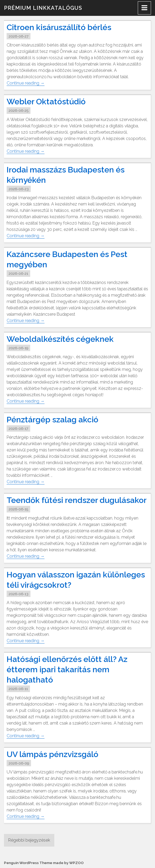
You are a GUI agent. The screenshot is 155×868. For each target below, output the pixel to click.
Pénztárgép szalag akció (52, 420)
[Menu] (144, 8)
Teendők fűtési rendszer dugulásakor (77, 500)
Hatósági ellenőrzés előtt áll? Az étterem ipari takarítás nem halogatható (67, 670)
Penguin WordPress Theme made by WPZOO (44, 863)
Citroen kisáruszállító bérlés (59, 27)
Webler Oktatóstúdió (46, 102)
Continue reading (26, 83)
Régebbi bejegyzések (29, 840)
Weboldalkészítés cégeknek (60, 339)
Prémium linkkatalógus (43, 8)
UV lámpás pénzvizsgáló (52, 754)
